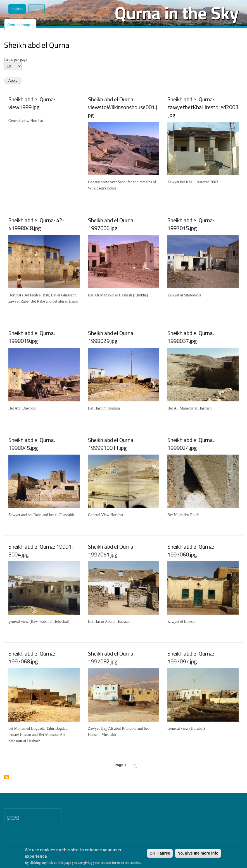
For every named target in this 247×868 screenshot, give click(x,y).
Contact (13, 817)
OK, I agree (160, 853)
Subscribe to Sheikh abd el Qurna (6, 777)
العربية (37, 9)
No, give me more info (198, 853)
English (17, 9)
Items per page (16, 59)
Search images (20, 25)
